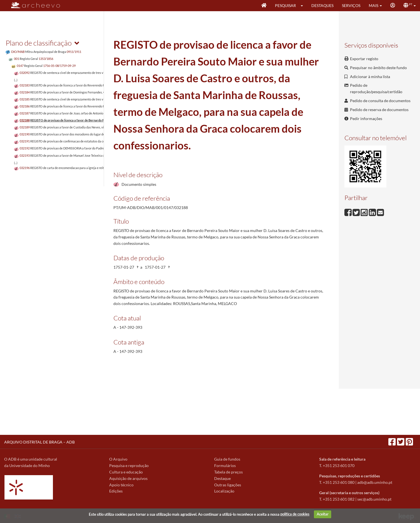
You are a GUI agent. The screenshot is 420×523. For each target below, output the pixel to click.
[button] (304, 6)
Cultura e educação (126, 472)
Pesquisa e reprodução (129, 465)
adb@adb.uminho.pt (375, 482)
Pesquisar (285, 5)
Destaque (222, 478)
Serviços (351, 5)
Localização (224, 491)
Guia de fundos (227, 459)
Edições (116, 491)
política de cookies (295, 514)
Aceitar (323, 514)
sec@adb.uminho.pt (374, 499)
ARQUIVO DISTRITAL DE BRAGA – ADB (39, 442)
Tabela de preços (228, 472)
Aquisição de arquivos (128, 478)
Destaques (322, 5)
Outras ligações (228, 485)
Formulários (225, 465)
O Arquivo (118, 459)
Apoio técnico (121, 485)
